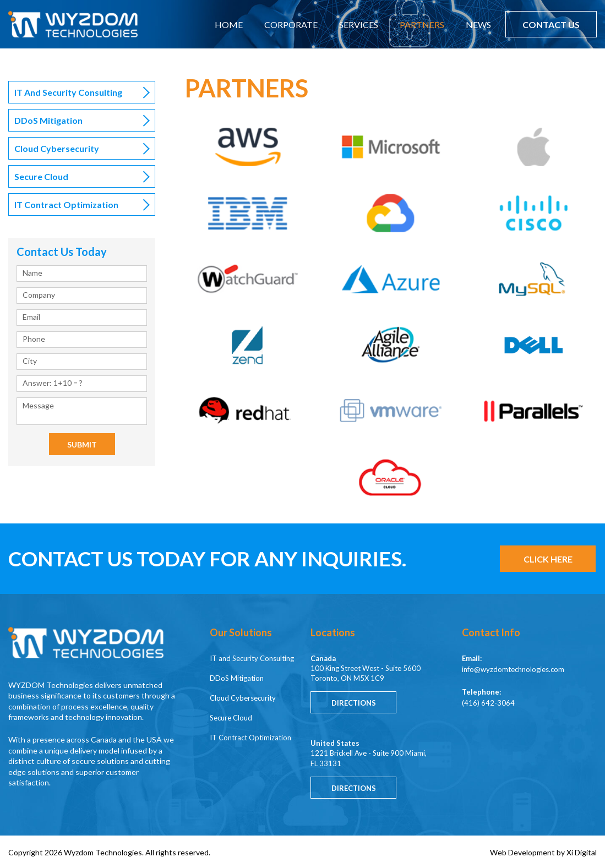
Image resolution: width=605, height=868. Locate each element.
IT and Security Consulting (68, 92)
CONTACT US (551, 24)
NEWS (478, 24)
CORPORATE (291, 24)
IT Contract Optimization (66, 204)
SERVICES (359, 24)
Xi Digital (582, 852)
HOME (229, 24)
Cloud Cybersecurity (57, 148)
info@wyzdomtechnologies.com (513, 669)
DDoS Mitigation (48, 120)
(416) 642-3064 (488, 703)
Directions (354, 703)
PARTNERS (422, 24)
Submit (82, 444)
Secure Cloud (41, 176)
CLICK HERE (548, 559)
